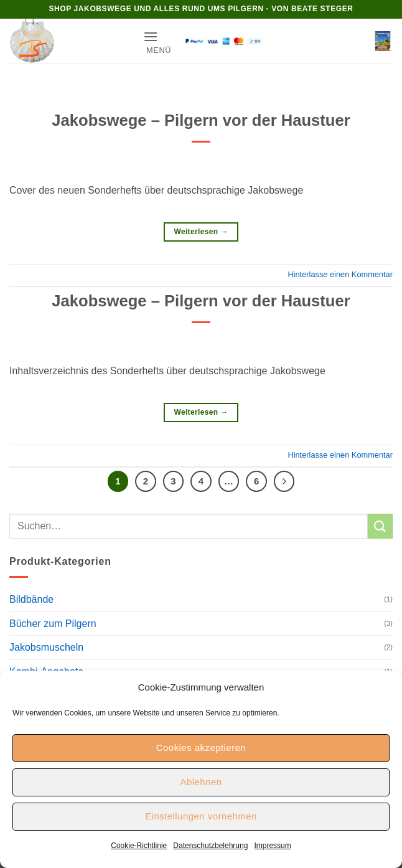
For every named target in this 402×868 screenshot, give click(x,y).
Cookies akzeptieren (201, 748)
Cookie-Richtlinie (139, 846)
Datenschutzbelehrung (210, 846)
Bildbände (31, 599)
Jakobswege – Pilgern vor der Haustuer (201, 120)
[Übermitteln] (380, 526)
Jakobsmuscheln (46, 647)
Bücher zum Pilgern (53, 624)
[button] (157, 41)
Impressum (272, 846)
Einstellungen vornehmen (201, 816)
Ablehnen (201, 782)
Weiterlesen (201, 232)
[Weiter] (284, 481)
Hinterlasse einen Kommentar (340, 274)
